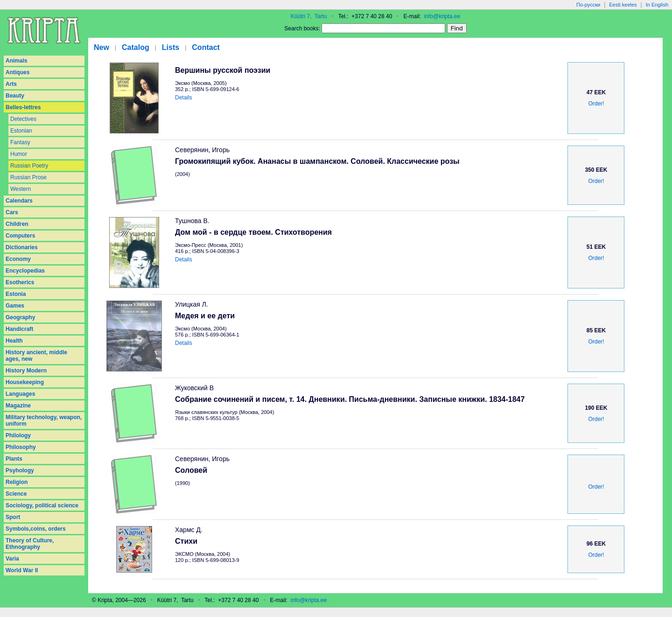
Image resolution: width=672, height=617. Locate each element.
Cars (12, 212)
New (101, 47)
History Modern (26, 371)
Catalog (136, 47)
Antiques (17, 72)
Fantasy (20, 142)
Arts (11, 84)
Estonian (21, 131)
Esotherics (20, 282)
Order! (596, 104)
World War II (22, 570)
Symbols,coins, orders (36, 529)
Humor (19, 154)
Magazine (18, 406)
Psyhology (20, 470)
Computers (20, 236)
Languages (20, 394)
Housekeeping (25, 382)
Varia (12, 559)
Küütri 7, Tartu (309, 16)
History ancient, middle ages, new (36, 356)
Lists (171, 47)
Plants (14, 459)
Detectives (23, 119)
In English (657, 5)
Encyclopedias (25, 271)
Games (15, 306)
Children (17, 224)
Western (21, 189)
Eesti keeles (623, 5)
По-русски (588, 5)
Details (184, 98)
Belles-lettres (23, 107)
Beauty (15, 96)
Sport (13, 517)
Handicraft (19, 329)
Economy (18, 259)
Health (14, 341)
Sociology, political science (42, 505)
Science (16, 494)
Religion (17, 482)
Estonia (16, 294)
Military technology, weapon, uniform (44, 421)
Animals (17, 61)
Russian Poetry (29, 166)
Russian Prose (28, 177)
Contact (206, 47)
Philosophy (21, 447)
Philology (18, 435)
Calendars (19, 201)
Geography (20, 317)
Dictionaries (22, 247)
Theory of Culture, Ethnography (30, 544)
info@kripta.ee (442, 16)
